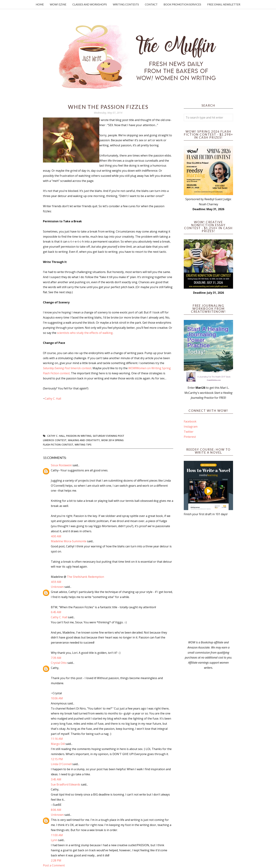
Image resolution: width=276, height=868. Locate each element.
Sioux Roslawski (61, 465)
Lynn (54, 840)
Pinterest (190, 437)
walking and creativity (84, 440)
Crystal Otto (59, 663)
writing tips (83, 445)
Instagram (191, 427)
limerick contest (67, 368)
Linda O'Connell (61, 764)
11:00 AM (57, 835)
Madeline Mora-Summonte (69, 541)
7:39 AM (56, 658)
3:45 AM (56, 779)
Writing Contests (126, 4)
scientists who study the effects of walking (85, 333)
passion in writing (79, 436)
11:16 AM (57, 739)
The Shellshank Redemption (85, 577)
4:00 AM (56, 536)
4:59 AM (56, 582)
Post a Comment (54, 865)
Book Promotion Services (182, 4)
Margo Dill (58, 744)
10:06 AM (57, 698)
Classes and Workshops (90, 4)
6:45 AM (56, 612)
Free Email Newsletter (224, 4)
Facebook (190, 421)
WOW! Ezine (58, 4)
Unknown (57, 587)
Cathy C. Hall (53, 399)
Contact (151, 4)
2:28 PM (56, 860)
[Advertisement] (208, 578)
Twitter (189, 432)
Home (40, 4)
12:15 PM (57, 759)
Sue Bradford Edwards (66, 784)
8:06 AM (56, 810)
